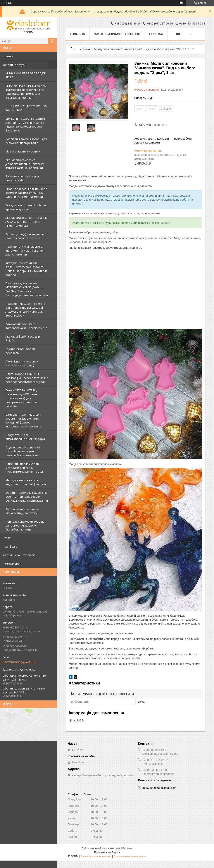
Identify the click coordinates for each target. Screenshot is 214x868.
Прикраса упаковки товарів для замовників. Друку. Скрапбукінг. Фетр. (25, 525)
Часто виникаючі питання (117, 34)
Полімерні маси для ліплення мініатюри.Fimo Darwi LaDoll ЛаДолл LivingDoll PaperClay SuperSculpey (25, 310)
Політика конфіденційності (130, 856)
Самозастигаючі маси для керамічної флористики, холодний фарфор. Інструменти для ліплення (23, 420)
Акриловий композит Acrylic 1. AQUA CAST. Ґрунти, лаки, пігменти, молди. (26, 222)
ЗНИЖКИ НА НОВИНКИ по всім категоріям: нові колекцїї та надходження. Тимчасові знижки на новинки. (26, 92)
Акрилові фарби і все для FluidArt (23, 338)
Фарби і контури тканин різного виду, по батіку (22, 511)
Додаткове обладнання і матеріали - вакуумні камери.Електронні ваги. (23, 451)
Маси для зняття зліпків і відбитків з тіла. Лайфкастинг (26, 482)
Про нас (156, 34)
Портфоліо (10, 546)
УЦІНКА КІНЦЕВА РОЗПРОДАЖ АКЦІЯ (26, 75)
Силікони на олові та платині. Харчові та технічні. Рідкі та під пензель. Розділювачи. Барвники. (26, 124)
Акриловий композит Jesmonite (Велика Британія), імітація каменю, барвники (25, 164)
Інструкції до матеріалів (19, 555)
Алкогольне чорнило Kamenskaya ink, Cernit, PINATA (26, 326)
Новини (8, 56)
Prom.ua (127, 849)
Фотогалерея (12, 563)
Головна (77, 34)
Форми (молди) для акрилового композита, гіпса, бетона (27, 236)
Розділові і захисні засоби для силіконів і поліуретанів (26, 141)
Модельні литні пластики (23, 151)
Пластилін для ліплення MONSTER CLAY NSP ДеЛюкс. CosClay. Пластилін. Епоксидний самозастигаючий (27, 289)
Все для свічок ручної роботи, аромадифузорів (26, 207)
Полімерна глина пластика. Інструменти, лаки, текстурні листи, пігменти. (25, 250)
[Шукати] (52, 41)
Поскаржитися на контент (96, 856)
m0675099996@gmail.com (19, 662)
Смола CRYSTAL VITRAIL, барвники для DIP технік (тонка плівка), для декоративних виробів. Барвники (22, 398)
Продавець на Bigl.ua (107, 852)
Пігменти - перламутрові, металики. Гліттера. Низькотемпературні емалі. (25, 468)
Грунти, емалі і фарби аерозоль (20, 351)
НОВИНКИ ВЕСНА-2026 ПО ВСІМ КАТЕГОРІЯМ (26, 108)
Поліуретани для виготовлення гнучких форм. (25, 437)
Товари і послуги (14, 65)
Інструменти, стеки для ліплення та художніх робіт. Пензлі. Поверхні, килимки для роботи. (26, 269)
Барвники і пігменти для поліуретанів (22, 178)
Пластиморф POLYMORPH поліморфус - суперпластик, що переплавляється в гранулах (27, 378)
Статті (7, 538)
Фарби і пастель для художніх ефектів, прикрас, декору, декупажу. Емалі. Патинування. (27, 497)
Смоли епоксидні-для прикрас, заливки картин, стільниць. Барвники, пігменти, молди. (26, 193)
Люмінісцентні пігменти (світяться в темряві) (22, 363)
